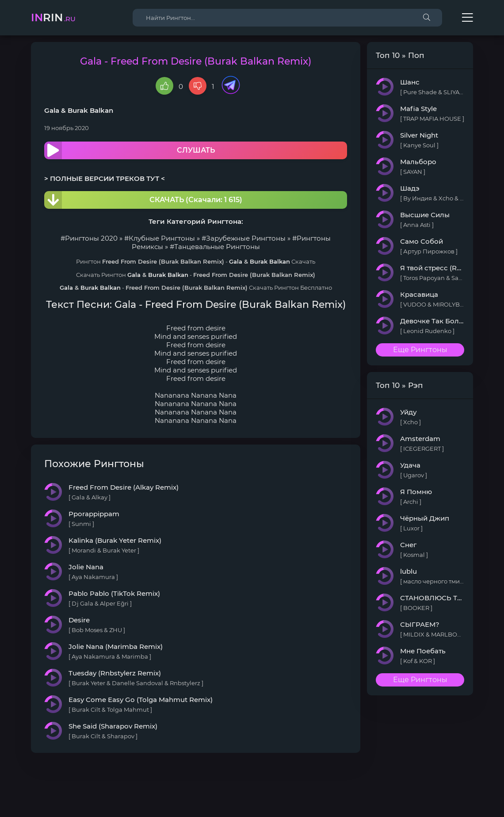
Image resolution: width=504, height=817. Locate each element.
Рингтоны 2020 (91, 238)
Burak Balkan (90, 110)
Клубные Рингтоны (162, 238)
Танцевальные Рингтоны (217, 247)
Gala (52, 110)
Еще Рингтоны (420, 350)
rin (53, 17)
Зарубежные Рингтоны (246, 238)
